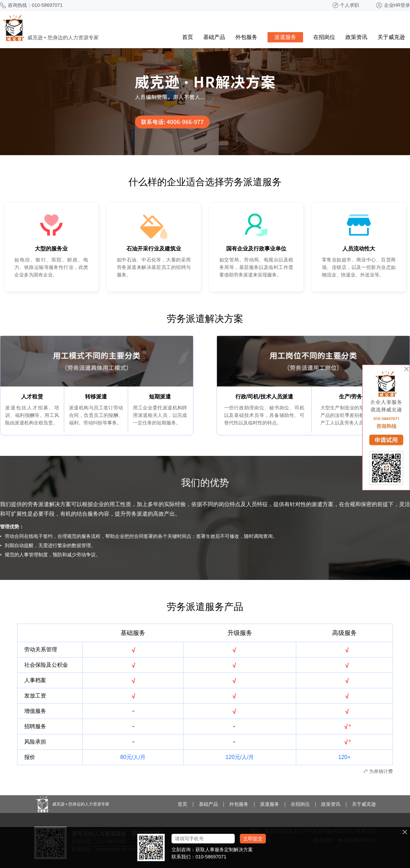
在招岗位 (324, 37)
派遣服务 (285, 37)
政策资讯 (356, 37)
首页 (188, 37)
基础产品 (214, 37)
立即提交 (253, 839)
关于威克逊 (391, 37)
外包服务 (246, 37)
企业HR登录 (397, 5)
